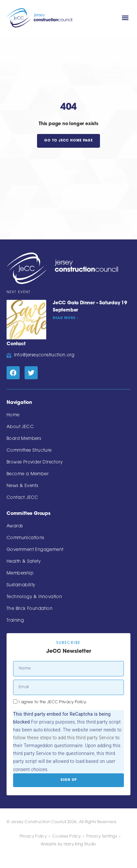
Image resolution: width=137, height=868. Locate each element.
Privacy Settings (102, 837)
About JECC (20, 427)
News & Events (22, 486)
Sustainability (21, 585)
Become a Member (28, 474)
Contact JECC (22, 498)
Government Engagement (35, 550)
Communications (25, 538)
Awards (15, 526)
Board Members (24, 439)
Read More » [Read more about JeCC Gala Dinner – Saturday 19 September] (66, 318)
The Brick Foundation (29, 609)
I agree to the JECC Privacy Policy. (53, 702)
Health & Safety (24, 562)
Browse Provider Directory (35, 462)
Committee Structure (29, 451)
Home (13, 415)
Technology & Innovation (34, 597)
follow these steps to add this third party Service (64, 738)
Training (15, 621)
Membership (20, 573)
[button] (125, 18)
